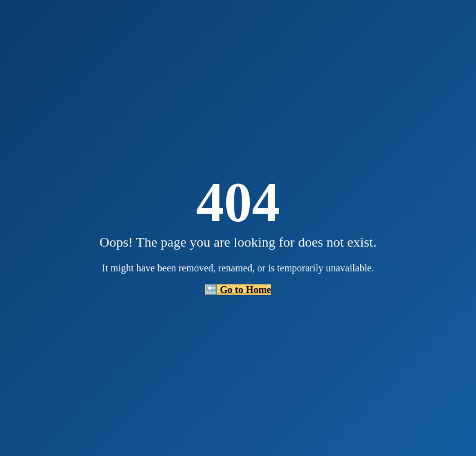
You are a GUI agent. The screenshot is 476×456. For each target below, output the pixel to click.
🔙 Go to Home (238, 290)
